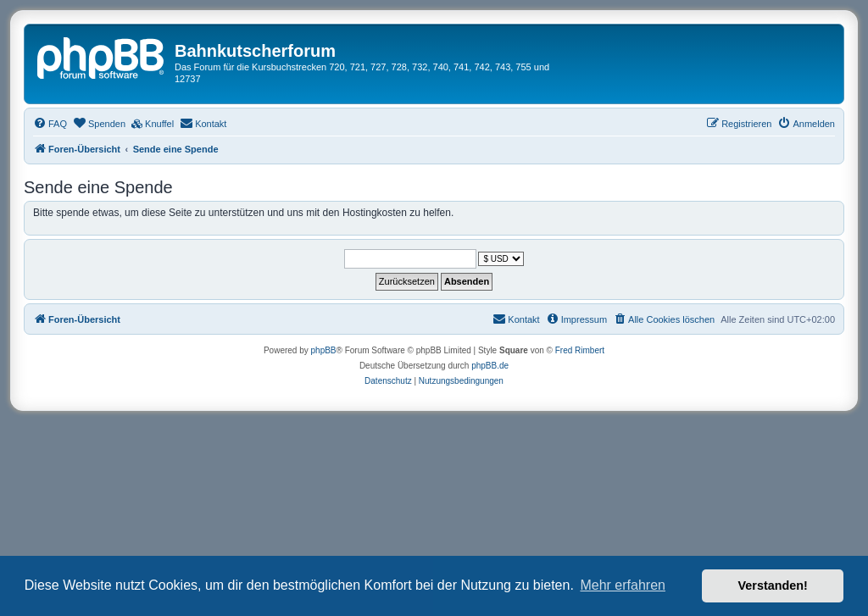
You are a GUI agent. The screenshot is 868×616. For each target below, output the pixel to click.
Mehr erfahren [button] (623, 585)
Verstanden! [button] (773, 585)
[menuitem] (50, 124)
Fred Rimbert (580, 350)
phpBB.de (490, 366)
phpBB (324, 350)
